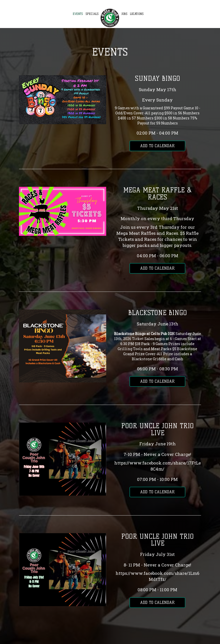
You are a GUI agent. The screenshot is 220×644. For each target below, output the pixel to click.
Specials (92, 14)
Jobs (124, 14)
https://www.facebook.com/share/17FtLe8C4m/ (158, 466)
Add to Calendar (157, 146)
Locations (137, 14)
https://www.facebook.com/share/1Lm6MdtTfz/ (157, 576)
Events (78, 14)
